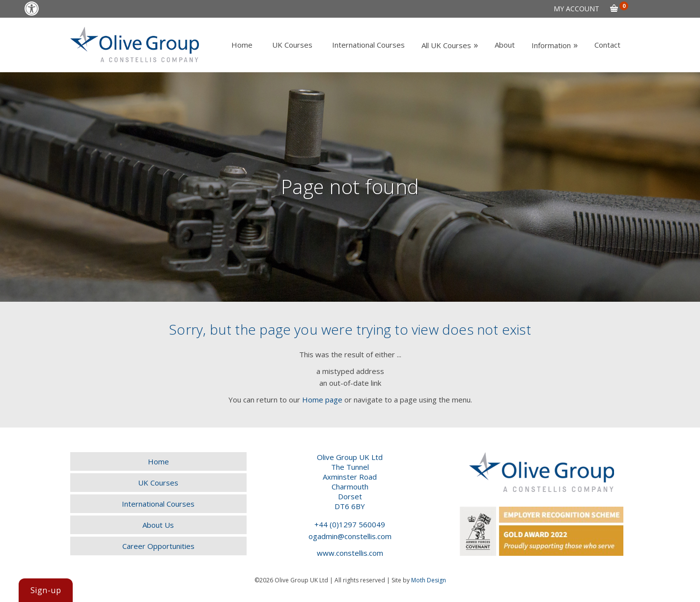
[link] (32, 9)
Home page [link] (322, 400)
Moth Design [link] (429, 580)
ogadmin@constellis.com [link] (350, 536)
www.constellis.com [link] (350, 553)
